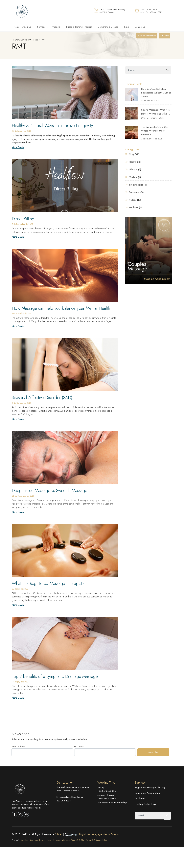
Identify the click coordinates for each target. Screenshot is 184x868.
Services (43, 27)
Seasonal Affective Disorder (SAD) (44, 397)
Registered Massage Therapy (150, 787)
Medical (133, 177)
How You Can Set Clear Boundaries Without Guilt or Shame (156, 93)
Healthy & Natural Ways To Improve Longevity (55, 125)
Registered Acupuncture (148, 792)
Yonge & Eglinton (63, 839)
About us (28, 27)
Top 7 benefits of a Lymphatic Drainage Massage (57, 676)
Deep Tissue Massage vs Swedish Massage (52, 490)
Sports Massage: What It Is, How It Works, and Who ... (156, 112)
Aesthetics (140, 798)
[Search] (145, 70)
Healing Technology (145, 803)
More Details (18, 147)
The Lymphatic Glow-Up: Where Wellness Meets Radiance (155, 131)
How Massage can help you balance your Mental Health (64, 308)
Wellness (134, 207)
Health (132, 162)
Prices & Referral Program (81, 27)
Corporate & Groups (110, 27)
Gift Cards (165, 36)
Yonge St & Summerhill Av (97, 839)
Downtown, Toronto (37, 839)
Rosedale (24, 839)
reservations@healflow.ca (71, 796)
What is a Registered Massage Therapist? (51, 583)
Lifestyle (133, 169)
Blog (128, 27)
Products (57, 27)
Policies (59, 834)
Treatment (134, 192)
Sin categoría (136, 184)
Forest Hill (50, 839)
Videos (133, 199)
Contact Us (140, 27)
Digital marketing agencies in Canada (99, 834)
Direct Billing (24, 219)
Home (17, 27)
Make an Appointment (147, 36)
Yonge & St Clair (78, 839)
